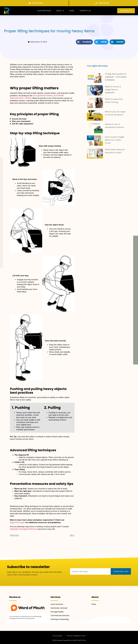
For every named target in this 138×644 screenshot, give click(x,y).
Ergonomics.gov (18, 522)
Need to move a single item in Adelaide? (113, 90)
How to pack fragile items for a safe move (115, 140)
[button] (84, 42)
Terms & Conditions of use (76, 636)
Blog (60, 11)
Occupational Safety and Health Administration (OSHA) (37, 97)
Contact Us (85, 11)
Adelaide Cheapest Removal (24, 529)
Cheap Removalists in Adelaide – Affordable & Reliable (116, 77)
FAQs (72, 11)
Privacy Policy (57, 636)
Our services (44, 11)
